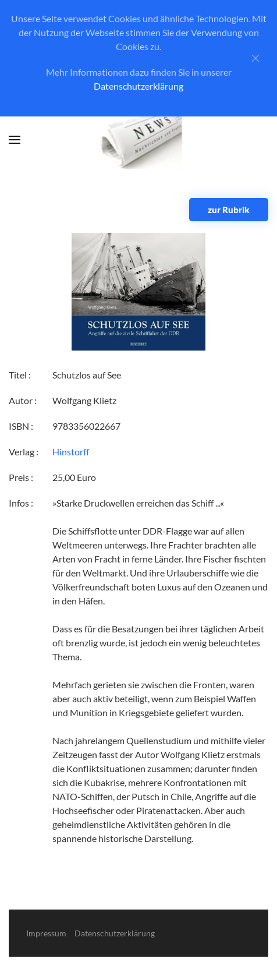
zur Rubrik (229, 210)
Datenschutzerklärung (138, 86)
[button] (15, 140)
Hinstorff (71, 452)
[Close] (255, 58)
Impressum (46, 933)
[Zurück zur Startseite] (139, 140)
